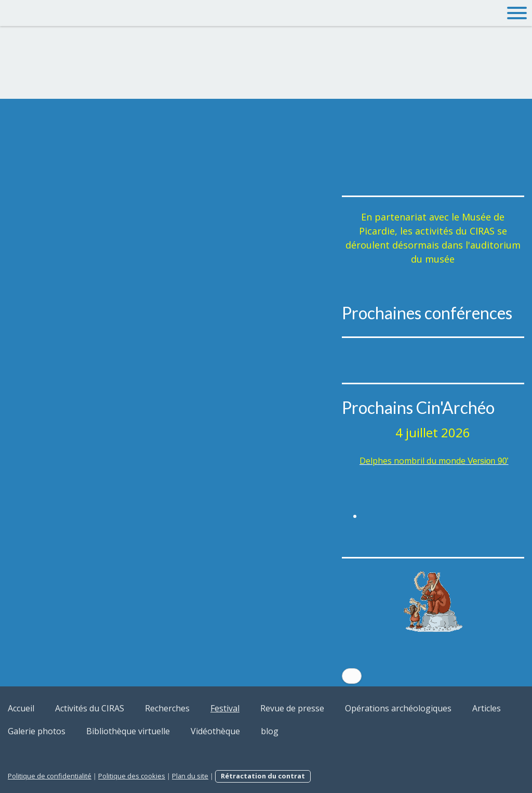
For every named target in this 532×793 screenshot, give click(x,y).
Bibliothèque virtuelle (128, 731)
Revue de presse (292, 708)
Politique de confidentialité (50, 776)
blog (270, 731)
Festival (225, 708)
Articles (487, 708)
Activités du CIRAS (90, 708)
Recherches (167, 708)
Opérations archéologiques (398, 708)
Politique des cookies (132, 776)
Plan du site (190, 776)
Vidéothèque (215, 731)
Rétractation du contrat (263, 776)
